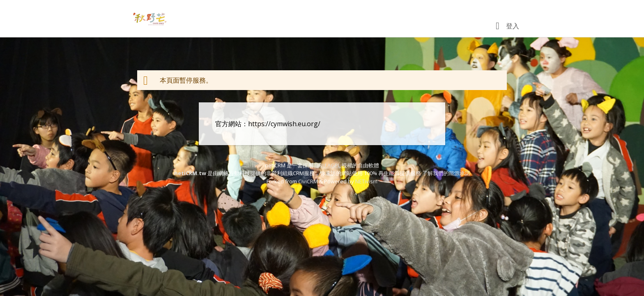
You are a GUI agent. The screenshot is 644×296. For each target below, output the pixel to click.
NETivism (366, 181)
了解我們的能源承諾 (446, 173)
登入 (513, 26)
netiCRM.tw (190, 173)
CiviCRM (308, 181)
